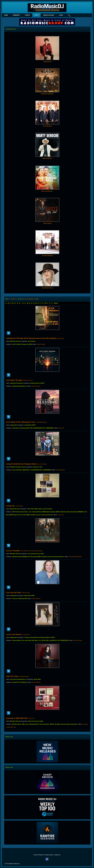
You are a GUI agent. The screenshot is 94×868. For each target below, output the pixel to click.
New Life (61, 428)
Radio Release (41, 344)
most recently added (32, 299)
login (61, 15)
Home (6, 15)
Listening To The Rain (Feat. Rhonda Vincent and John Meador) (31, 338)
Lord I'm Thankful (13, 551)
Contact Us (57, 855)
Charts (27, 15)
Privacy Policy (49, 855)
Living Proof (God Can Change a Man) (21, 464)
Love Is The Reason (14, 634)
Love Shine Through (14, 380)
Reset (56, 303)
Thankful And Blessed (75, 557)
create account (49, 15)
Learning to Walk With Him (17, 718)
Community (16, 15)
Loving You (10, 506)
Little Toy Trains (12, 676)
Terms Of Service (39, 855)
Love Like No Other (14, 593)
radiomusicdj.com (14, 864)
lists (36, 15)
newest (13, 299)
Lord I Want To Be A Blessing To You (20, 422)
